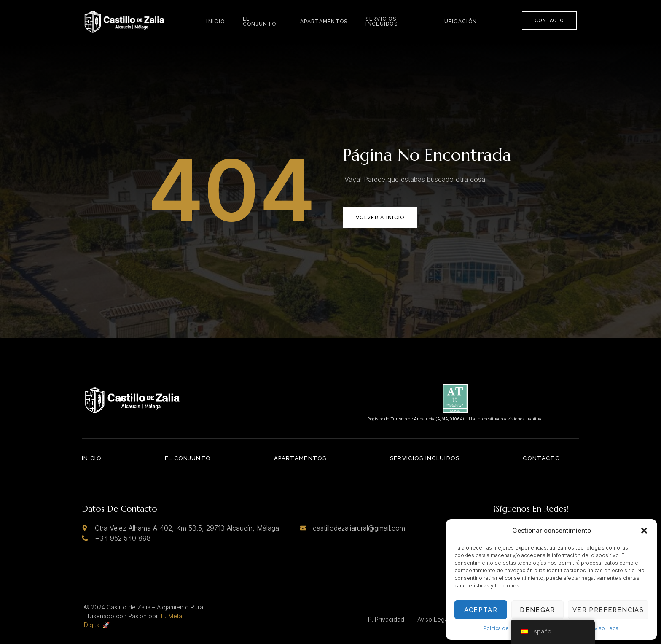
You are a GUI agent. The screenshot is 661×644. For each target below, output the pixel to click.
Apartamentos (324, 21)
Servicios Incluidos (381, 21)
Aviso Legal (606, 628)
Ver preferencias (608, 610)
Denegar (537, 610)
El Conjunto (259, 21)
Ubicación (462, 21)
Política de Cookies (507, 628)
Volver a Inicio (380, 218)
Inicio (216, 21)
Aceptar (481, 610)
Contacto (549, 20)
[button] (644, 531)
